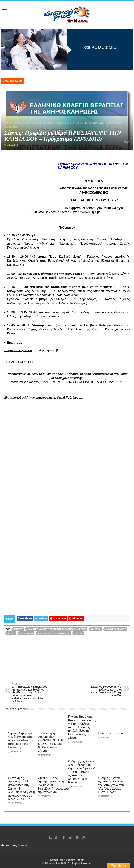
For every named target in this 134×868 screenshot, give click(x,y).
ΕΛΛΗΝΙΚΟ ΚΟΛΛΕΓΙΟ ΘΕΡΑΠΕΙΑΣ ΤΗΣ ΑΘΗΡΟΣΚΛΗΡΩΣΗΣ (57, 629)
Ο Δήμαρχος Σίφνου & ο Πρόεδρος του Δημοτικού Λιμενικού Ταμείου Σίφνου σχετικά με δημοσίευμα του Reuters (82, 772)
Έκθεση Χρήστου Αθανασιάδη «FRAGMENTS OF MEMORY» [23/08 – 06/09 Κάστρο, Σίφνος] (51, 742)
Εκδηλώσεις (22, 123)
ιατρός (11, 633)
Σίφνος (78, 633)
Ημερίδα (96, 629)
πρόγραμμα (26, 633)
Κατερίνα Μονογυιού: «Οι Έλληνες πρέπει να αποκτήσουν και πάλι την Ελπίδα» (103, 690)
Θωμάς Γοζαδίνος (116, 629)
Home (8, 123)
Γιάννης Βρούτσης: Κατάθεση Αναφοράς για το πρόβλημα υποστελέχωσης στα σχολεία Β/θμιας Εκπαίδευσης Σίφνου (82, 727)
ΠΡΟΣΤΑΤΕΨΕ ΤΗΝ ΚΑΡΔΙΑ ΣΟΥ (54, 633)
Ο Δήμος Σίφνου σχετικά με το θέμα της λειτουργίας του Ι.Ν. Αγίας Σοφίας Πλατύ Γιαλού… (111, 785)
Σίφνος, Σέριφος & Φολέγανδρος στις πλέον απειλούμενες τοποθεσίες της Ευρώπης (22, 740)
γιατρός (18, 629)
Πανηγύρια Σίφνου (110, 733)
